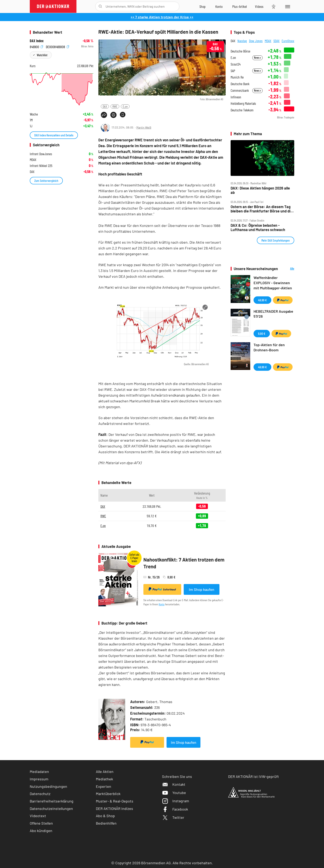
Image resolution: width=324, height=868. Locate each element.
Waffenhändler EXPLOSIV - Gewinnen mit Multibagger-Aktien (273, 283)
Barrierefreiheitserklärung (52, 801)
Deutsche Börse (240, 51)
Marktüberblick (108, 794)
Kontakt (174, 784)
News (257, 58)
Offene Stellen (41, 823)
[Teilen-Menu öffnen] (104, 115)
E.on (125, 106)
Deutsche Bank (240, 84)
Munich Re (237, 77)
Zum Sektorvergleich (46, 181)
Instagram (176, 801)
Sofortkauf (162, 589)
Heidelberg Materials (243, 103)
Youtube (174, 793)
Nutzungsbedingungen (48, 786)
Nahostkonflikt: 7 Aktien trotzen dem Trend (184, 563)
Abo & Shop (105, 816)
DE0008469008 (57, 46)
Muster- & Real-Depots (115, 801)
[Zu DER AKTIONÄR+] (239, 6)
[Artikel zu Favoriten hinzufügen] (123, 115)
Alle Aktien (105, 771)
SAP (233, 71)
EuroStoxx (288, 41)
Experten (104, 786)
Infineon (236, 97)
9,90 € (262, 333)
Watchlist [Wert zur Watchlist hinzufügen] (42, 55)
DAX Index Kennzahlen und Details (54, 135)
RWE (115, 106)
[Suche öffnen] (100, 6)
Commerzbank (240, 90)
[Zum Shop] (202, 6)
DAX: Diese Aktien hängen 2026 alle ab (260, 190)
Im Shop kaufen (202, 589)
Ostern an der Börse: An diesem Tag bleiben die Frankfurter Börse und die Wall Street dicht (262, 209)
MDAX (268, 41)
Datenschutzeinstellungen (51, 809)
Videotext (38, 816)
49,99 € (262, 300)
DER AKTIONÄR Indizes (114, 808)
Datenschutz (40, 794)
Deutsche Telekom (242, 110)
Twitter (173, 817)
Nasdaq (242, 41)
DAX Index (37, 41)
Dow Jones (256, 41)
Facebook (175, 809)
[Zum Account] (219, 6)
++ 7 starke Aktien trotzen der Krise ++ (162, 17)
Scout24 (236, 64)
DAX (105, 106)
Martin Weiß (144, 127)
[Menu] (287, 6)
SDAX (276, 41)
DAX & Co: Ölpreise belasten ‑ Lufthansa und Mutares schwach (258, 227)
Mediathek (104, 779)
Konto (162, 604)
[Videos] (259, 6)
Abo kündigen (41, 831)
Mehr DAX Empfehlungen (276, 240)
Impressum (39, 779)
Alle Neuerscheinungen (287, 269)
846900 (36, 46)
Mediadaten (39, 771)
